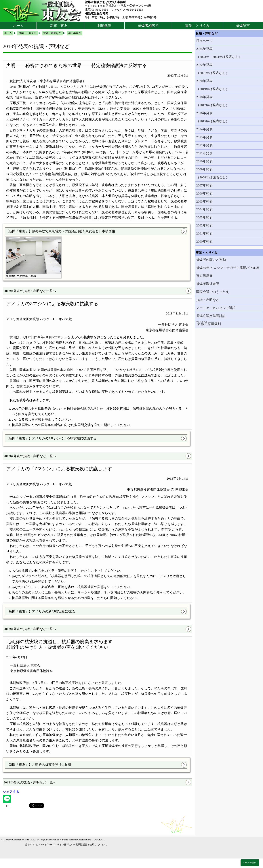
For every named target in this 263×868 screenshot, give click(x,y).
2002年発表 (204, 225)
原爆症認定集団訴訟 (211, 316)
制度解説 (104, 26)
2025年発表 (204, 49)
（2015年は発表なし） (213, 121)
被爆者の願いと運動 (211, 260)
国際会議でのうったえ (213, 292)
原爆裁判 (208, 323)
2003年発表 (204, 217)
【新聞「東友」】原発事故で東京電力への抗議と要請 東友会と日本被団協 (60, 231)
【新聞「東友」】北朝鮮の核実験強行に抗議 (39, 765)
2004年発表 (204, 209)
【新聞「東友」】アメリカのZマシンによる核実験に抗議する (51, 438)
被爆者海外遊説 (208, 284)
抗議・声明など (208, 300)
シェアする (11, 792)
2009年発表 (204, 169)
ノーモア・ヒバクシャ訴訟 (216, 308)
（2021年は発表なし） (213, 73)
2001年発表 (204, 233)
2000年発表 (204, 241)
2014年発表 (204, 129)
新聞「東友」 (60, 26)
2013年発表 (204, 137)
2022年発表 (204, 65)
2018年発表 (204, 97)
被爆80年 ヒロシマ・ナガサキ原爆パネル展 (228, 268)
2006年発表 (204, 193)
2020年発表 (204, 81)
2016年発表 (204, 113)
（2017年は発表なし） (213, 105)
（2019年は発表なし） (213, 89)
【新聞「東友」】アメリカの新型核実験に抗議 (40, 611)
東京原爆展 (204, 276)
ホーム (18, 26)
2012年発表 (204, 145)
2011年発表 (204, 153)
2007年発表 (204, 185)
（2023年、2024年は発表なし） (219, 57)
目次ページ (204, 41)
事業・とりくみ (197, 26)
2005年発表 (204, 201)
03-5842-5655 (100, 10)
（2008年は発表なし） (213, 177)
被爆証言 (243, 26)
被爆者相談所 (148, 26)
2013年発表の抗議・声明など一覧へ (30, 291)
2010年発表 (204, 161)
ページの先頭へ (250, 863)
